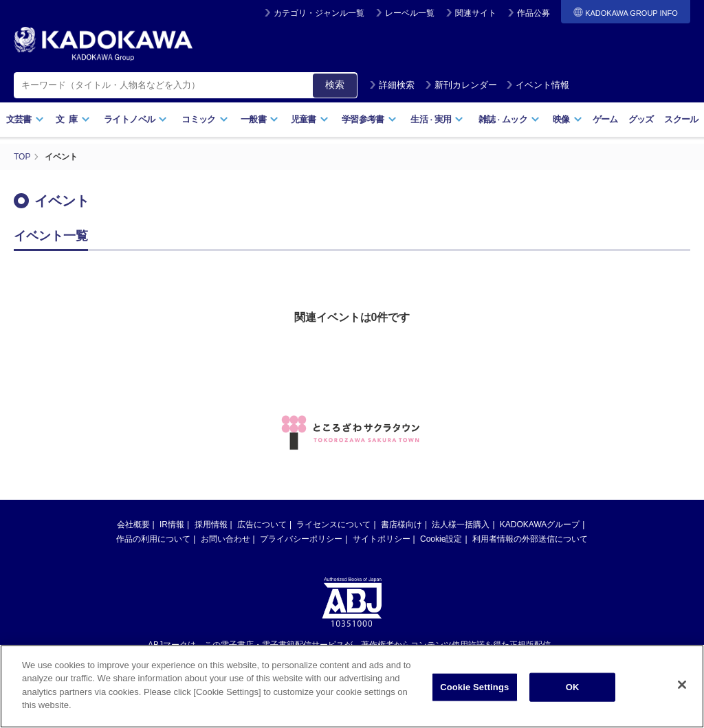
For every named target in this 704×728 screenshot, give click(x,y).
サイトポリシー (382, 539)
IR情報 (172, 525)
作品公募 (533, 13)
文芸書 (25, 119)
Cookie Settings (474, 692)
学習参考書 (369, 119)
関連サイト (476, 13)
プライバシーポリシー (301, 539)
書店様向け (401, 525)
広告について (262, 525)
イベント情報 (538, 85)
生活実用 (437, 119)
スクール (681, 119)
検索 (335, 85)
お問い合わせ (225, 539)
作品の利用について (153, 539)
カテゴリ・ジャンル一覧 (319, 13)
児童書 (310, 119)
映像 (568, 119)
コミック (205, 119)
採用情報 (211, 525)
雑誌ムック (509, 119)
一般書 (260, 119)
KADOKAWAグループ (540, 525)
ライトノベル (135, 119)
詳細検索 (392, 85)
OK (573, 692)
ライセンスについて (333, 525)
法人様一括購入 (461, 525)
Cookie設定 (441, 539)
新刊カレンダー (461, 85)
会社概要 (133, 525)
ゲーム (605, 119)
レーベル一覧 (410, 13)
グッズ (641, 119)
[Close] (682, 690)
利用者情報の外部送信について (530, 539)
